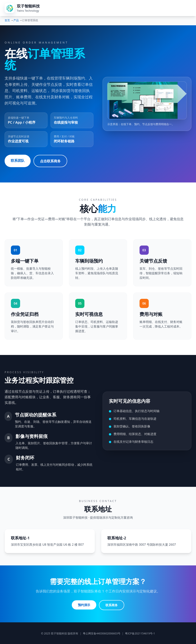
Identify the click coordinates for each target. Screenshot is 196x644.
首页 (7, 20)
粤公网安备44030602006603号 (102, 633)
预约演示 (84, 605)
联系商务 (112, 605)
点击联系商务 (51, 161)
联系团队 (18, 160)
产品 (16, 20)
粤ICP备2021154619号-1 (140, 633)
